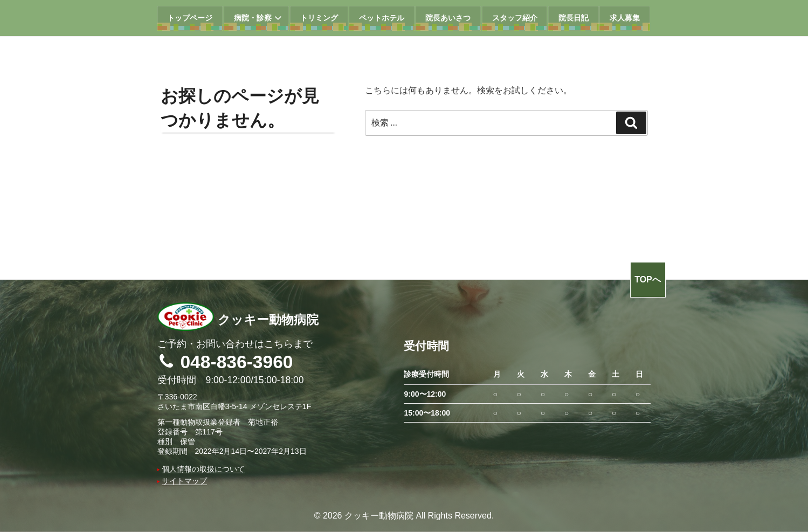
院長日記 (574, 18)
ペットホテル (382, 18)
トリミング (319, 18)
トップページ (190, 18)
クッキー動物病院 (238, 319)
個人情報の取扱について (203, 469)
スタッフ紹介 (515, 18)
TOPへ (648, 279)
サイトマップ (184, 481)
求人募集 (625, 18)
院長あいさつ (448, 18)
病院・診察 (259, 18)
